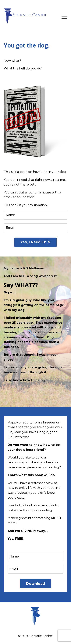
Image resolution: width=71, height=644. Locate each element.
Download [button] (35, 584)
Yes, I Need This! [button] (35, 242)
